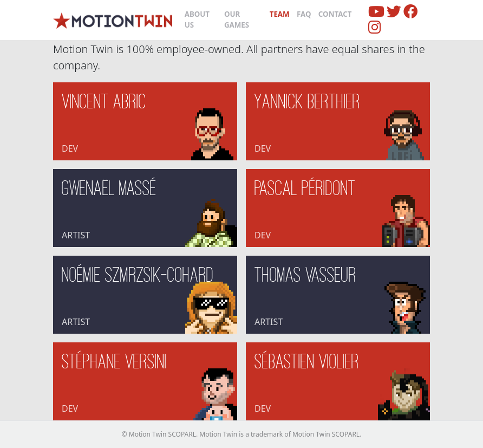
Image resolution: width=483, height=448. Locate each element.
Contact (335, 14)
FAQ (304, 14)
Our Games (237, 20)
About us (197, 20)
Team (280, 14)
